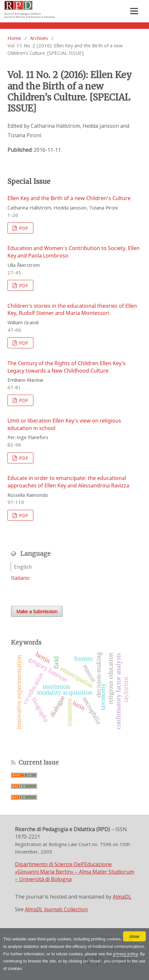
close (134, 936)
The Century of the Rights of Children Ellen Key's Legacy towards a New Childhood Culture (67, 367)
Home (14, 38)
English (23, 567)
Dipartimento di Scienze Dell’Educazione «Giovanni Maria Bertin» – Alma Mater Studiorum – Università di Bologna (74, 872)
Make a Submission (37, 611)
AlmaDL (122, 897)
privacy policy (125, 954)
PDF (23, 228)
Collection (56, 909)
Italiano (20, 578)
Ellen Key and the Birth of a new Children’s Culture (69, 198)
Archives (39, 38)
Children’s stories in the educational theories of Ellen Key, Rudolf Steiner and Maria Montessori (72, 310)
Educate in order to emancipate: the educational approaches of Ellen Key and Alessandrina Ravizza (68, 482)
